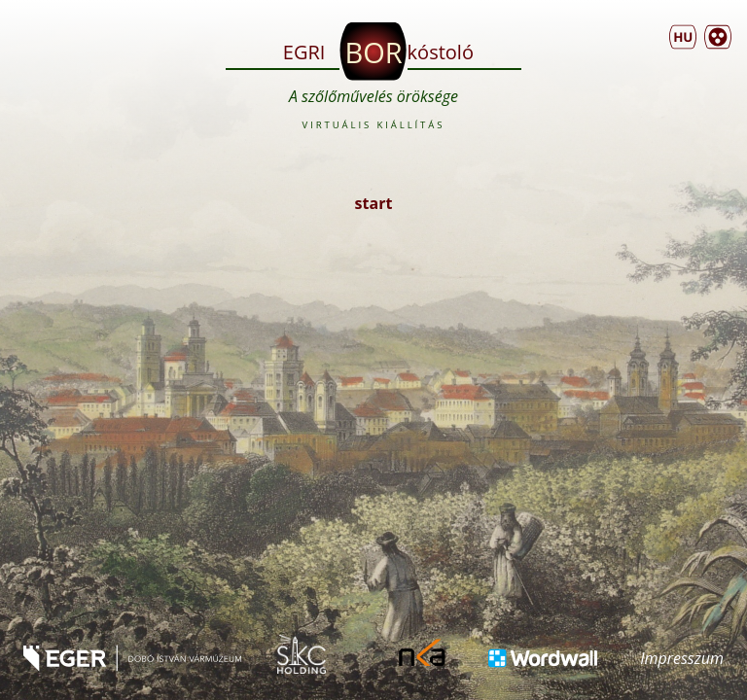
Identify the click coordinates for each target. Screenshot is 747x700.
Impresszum (682, 658)
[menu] (683, 37)
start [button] (374, 203)
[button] (718, 37)
